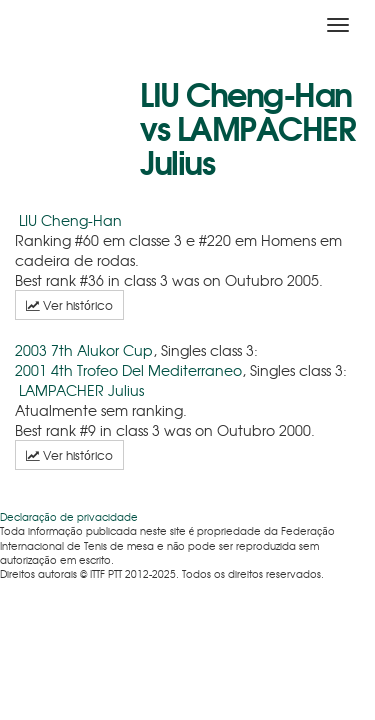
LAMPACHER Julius (81, 390)
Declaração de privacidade (69, 516)
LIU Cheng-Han (70, 220)
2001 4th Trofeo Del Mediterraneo (128, 370)
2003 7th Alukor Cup (84, 350)
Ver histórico (69, 305)
